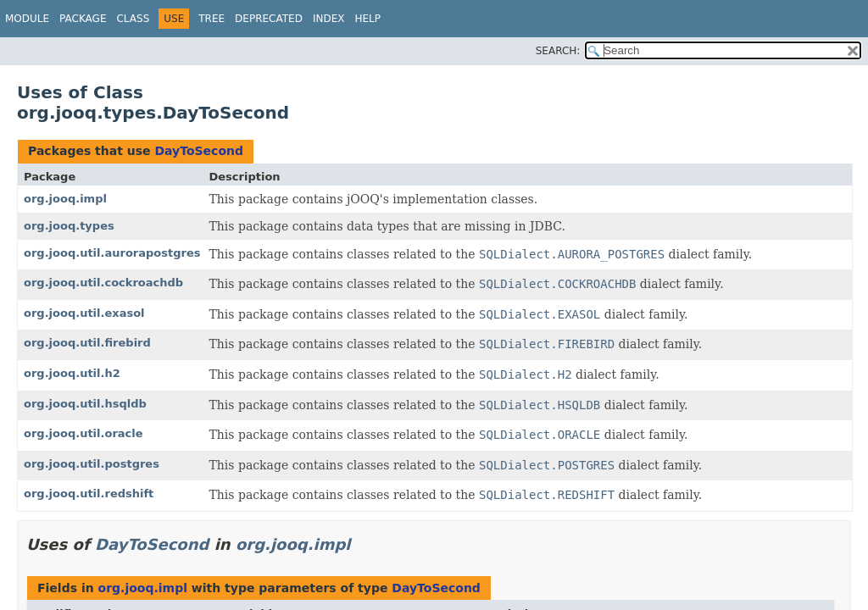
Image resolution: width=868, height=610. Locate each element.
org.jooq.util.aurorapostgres (112, 253)
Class (133, 19)
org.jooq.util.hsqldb (85, 404)
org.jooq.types (69, 226)
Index (329, 19)
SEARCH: (558, 51)
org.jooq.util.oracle (83, 433)
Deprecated (269, 19)
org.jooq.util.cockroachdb (103, 283)
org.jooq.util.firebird (87, 343)
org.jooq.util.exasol (84, 313)
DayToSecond (199, 151)
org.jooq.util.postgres (92, 464)
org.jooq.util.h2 (72, 373)
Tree (211, 19)
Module (27, 19)
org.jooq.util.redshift (89, 494)
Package (83, 19)
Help (367, 19)
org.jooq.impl (65, 199)
